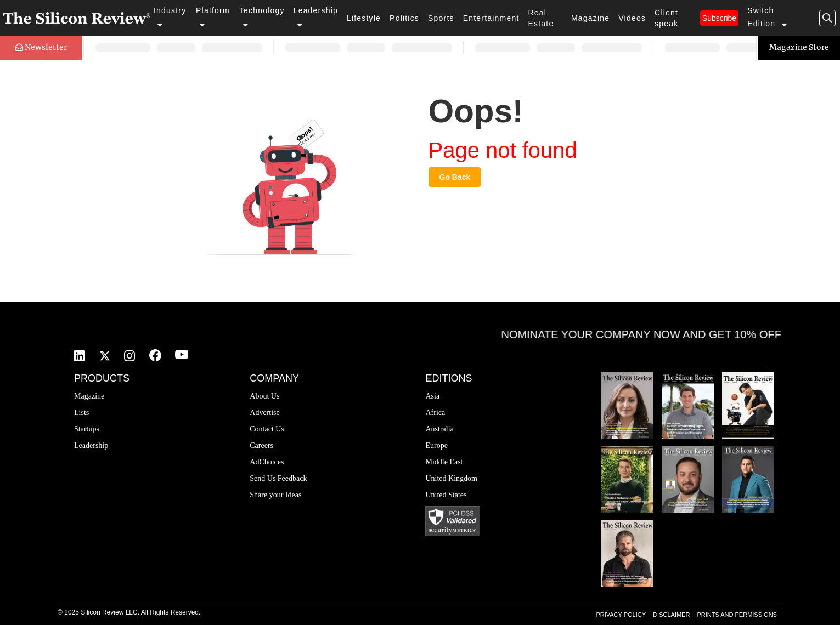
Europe (436, 445)
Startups (87, 429)
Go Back (455, 177)
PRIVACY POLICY (621, 615)
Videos (632, 18)
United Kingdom (451, 478)
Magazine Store (799, 47)
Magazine (590, 18)
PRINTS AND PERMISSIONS (737, 615)
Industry (170, 17)
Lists (81, 413)
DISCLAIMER (671, 615)
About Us (264, 396)
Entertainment (491, 18)
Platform (213, 17)
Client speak (666, 18)
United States (446, 495)
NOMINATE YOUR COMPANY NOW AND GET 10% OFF (647, 334)
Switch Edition (768, 17)
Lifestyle (364, 18)
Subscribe (719, 18)
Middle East (444, 462)
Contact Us (267, 429)
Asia (432, 396)
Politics (404, 18)
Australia (439, 429)
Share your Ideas (275, 495)
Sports (441, 18)
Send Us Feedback (278, 478)
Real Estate (541, 18)
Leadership (316, 17)
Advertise (264, 413)
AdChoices (267, 462)
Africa (435, 413)
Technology (262, 17)
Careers (261, 445)
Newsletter (41, 47)
